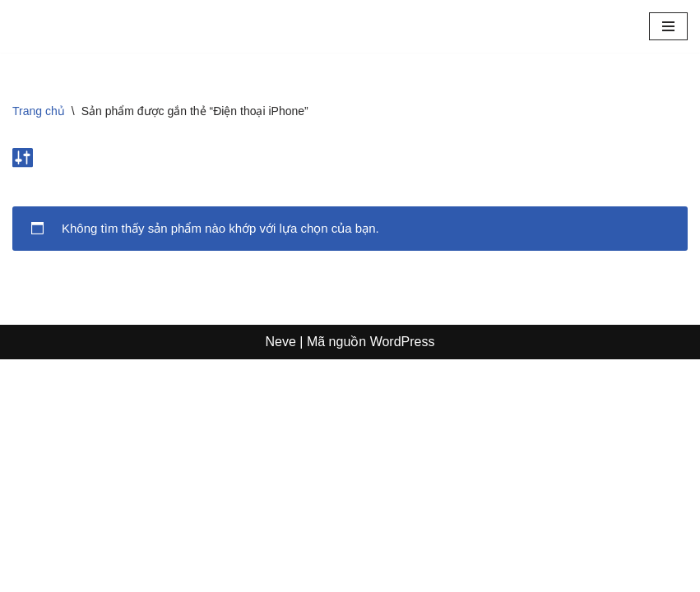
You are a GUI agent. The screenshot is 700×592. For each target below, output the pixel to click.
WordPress (403, 574)
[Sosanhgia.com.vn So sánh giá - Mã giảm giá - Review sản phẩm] (62, 26)
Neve (281, 574)
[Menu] (668, 26)
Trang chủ (39, 111)
